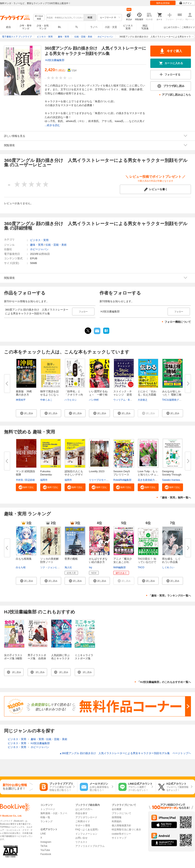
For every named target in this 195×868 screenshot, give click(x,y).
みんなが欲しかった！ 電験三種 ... (172, 395)
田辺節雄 (30, 480)
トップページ (48, 809)
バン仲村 (94, 400)
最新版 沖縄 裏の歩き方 (25, 393)
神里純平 (21, 400)
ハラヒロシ (71, 400)
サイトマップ (119, 838)
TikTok (44, 846)
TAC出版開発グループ (174, 400)
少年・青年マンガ (26, 27)
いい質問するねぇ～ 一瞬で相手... (98, 395)
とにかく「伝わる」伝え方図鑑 (147, 393)
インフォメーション (86, 834)
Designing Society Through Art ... (172, 475)
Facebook (46, 854)
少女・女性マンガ (43, 27)
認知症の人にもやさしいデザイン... (74, 475)
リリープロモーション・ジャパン (107, 480)
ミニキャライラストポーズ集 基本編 (84, 658)
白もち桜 (21, 567)
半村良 (19, 480)
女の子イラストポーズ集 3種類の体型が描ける (13, 658)
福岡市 (44, 480)
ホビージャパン (39, 249)
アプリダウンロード (86, 817)
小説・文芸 (111, 27)
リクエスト (81, 842)
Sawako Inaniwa (171, 480)
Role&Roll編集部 (122, 480)
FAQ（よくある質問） (88, 830)
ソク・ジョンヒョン (51, 567)
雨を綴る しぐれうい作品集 (171, 560)
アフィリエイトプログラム (90, 846)
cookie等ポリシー (121, 834)
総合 (9, 27)
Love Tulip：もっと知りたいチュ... (148, 473)
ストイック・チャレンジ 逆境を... (123, 395)
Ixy (90, 567)
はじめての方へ (172, 27)
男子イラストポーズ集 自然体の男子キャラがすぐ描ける (37, 660)
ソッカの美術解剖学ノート (49, 560)
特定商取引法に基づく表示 (126, 830)
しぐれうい (168, 567)
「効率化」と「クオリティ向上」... (74, 395)
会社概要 (117, 809)
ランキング (47, 821)
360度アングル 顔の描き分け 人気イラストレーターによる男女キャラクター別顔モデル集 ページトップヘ (125, 753)
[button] (26, 413)
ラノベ (94, 27)
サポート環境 (83, 825)
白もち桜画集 (24, 559)
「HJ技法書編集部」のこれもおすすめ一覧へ (164, 682)
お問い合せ (81, 838)
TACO (141, 567)
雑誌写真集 (145, 27)
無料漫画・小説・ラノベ (54, 813)
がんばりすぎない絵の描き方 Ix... (98, 562)
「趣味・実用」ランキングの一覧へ (170, 596)
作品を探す (81, 813)
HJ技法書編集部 (55, 60)
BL (60, 27)
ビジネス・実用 (39, 240)
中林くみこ (46, 400)
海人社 (68, 567)
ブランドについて (121, 813)
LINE (43, 834)
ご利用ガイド (188, 27)
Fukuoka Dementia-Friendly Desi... (49, 475)
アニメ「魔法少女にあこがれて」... (123, 562)
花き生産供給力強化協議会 (152, 480)
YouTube (45, 850)
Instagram (46, 842)
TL (77, 27)
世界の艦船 (71, 559)
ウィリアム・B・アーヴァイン (130, 400)
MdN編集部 (120, 567)
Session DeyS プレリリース (123, 473)
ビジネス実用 (128, 27)
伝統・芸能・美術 (56, 245)
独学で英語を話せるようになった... (49, 395)
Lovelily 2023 (97, 471)
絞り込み (39, 18)
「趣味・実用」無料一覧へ (175, 498)
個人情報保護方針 (121, 825)
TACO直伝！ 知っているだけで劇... (147, 562)
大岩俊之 (143, 400)
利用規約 (117, 821)
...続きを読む (52, 125)
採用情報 (117, 817)
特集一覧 (45, 817)
